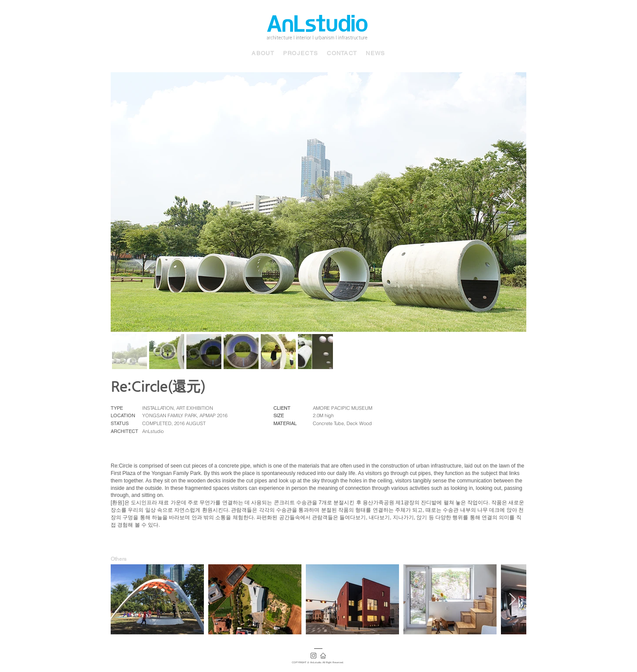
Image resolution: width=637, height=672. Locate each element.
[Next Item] (511, 202)
